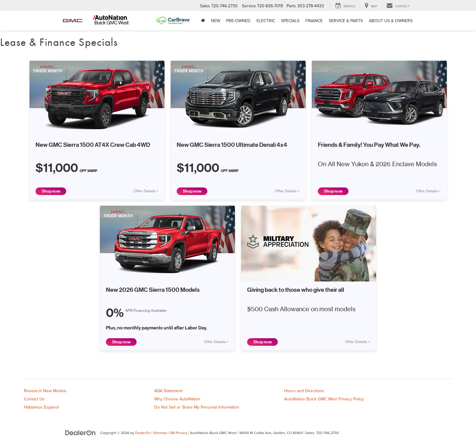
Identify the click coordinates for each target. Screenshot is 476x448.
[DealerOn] (80, 433)
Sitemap (160, 433)
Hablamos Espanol (41, 407)
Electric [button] (266, 21)
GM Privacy (178, 433)
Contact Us (34, 399)
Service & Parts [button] (346, 21)
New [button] (216, 21)
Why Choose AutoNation (177, 399)
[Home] (203, 21)
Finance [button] (314, 21)
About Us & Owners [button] (391, 21)
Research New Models (45, 391)
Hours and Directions (304, 391)
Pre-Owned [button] (238, 21)
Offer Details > (146, 191)
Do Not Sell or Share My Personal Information (197, 407)
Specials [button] (290, 21)
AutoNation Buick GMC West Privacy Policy (324, 399)
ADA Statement (168, 391)
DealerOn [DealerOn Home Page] (143, 433)
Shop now (51, 191)
